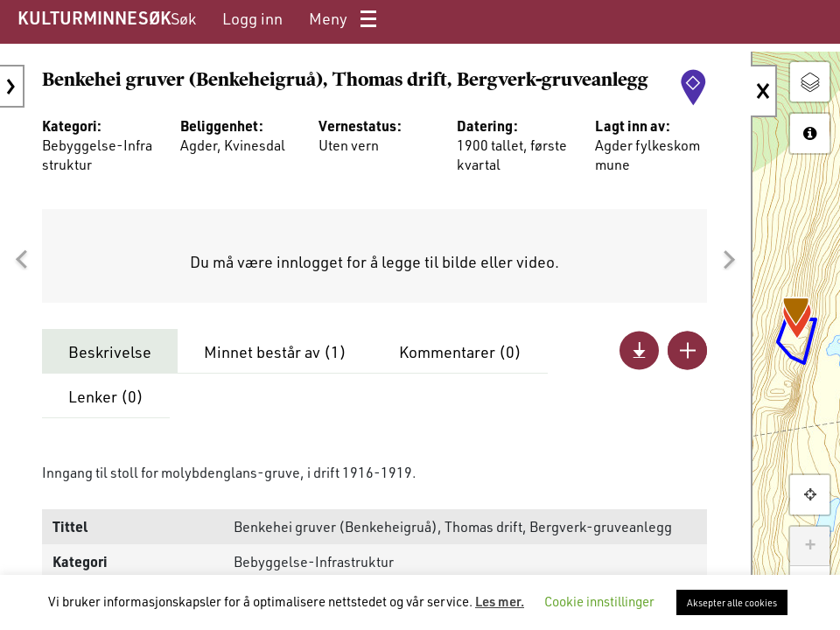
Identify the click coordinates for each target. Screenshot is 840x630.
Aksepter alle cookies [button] (732, 602)
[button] (21, 260)
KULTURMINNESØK (94, 17)
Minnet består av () (275, 352)
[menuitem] (183, 19)
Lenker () (106, 396)
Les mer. (500, 601)
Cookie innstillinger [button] (599, 601)
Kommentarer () (460, 352)
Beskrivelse (110, 352)
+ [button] (810, 546)
